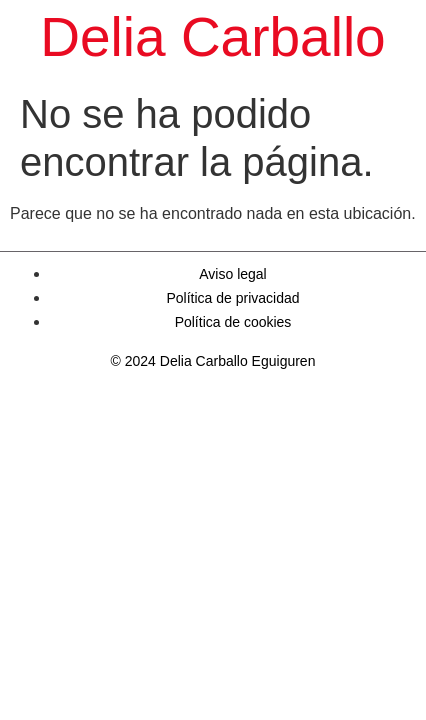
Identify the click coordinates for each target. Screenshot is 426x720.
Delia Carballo (212, 37)
